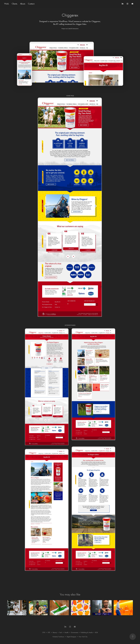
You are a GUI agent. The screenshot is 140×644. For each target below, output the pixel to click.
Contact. (31, 4)
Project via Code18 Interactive (70, 29)
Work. (7, 4)
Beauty (55, 632)
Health (66, 632)
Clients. (15, 4)
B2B (96, 632)
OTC (49, 632)
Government (75, 632)
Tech (61, 632)
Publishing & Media (87, 632)
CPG (44, 632)
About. (23, 4)
